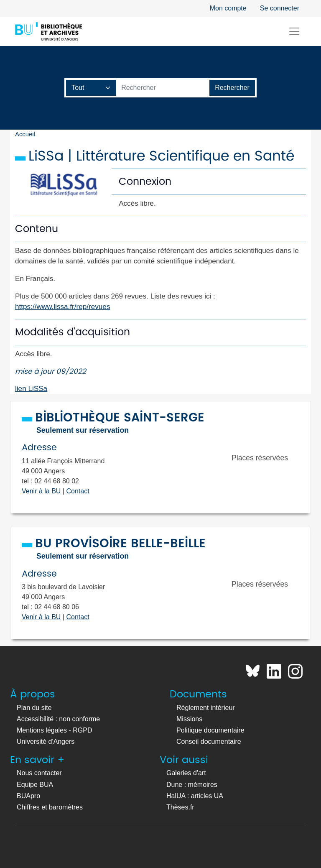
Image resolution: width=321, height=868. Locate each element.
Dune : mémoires (192, 785)
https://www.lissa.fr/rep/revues (62, 306)
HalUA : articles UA (195, 796)
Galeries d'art (186, 773)
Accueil (25, 134)
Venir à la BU (41, 491)
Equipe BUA (35, 785)
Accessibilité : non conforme (58, 719)
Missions (189, 719)
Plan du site (34, 708)
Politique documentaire (210, 730)
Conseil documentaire (209, 742)
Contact (78, 491)
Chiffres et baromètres (50, 807)
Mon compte (228, 8)
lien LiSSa (31, 388)
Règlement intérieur (206, 708)
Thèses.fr (180, 807)
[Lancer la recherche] (232, 88)
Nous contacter (39, 773)
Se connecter (280, 8)
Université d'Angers (46, 742)
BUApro (28, 796)
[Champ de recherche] (91, 88)
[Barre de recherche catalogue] (163, 88)
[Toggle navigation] (294, 31)
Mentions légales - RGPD (55, 730)
